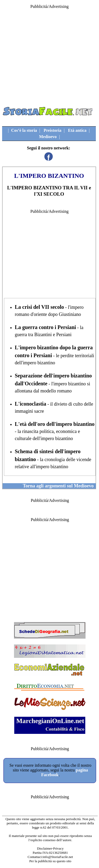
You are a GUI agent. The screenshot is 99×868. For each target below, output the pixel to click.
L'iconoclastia (30, 404)
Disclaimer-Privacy (50, 848)
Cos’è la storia (24, 130)
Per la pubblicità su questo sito (50, 861)
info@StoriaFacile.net (58, 857)
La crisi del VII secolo (39, 307)
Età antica (77, 130)
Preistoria (52, 130)
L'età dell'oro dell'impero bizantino (55, 424)
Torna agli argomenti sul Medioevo (58, 486)
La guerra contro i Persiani (45, 327)
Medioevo (48, 137)
